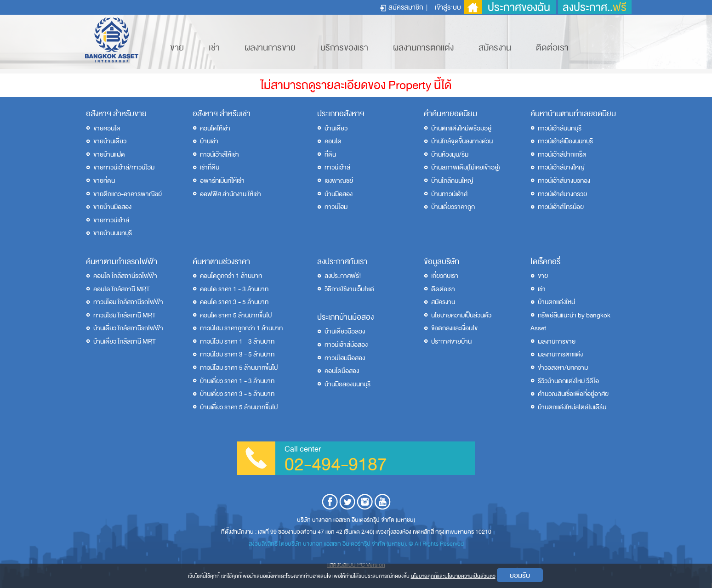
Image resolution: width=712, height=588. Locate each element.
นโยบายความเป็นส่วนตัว (461, 315)
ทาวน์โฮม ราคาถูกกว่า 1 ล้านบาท (241, 328)
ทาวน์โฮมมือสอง (345, 358)
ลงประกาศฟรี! (343, 276)
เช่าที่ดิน (210, 167)
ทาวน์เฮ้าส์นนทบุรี (560, 128)
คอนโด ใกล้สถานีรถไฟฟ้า (125, 276)
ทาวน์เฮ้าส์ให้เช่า (219, 155)
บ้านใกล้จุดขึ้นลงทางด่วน (462, 141)
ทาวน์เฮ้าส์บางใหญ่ (561, 167)
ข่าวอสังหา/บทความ (563, 368)
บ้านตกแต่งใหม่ (556, 302)
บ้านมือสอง (339, 194)
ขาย (177, 48)
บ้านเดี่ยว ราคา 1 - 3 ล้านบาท (237, 381)
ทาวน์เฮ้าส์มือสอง (346, 345)
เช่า (214, 48)
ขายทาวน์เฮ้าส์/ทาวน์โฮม (124, 167)
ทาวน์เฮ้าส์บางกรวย (562, 194)
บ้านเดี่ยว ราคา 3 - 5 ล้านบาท (237, 394)
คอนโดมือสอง (342, 371)
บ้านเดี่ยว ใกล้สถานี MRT (125, 342)
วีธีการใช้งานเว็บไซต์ (349, 289)
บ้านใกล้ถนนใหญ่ (452, 181)
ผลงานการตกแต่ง (423, 48)
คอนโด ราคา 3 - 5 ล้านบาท (234, 302)
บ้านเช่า (209, 141)
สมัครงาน (495, 48)
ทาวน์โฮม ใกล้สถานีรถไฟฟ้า (128, 302)
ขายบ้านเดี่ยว (110, 141)
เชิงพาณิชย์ (339, 181)
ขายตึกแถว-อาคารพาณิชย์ (128, 194)
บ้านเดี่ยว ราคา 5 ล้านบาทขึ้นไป (239, 407)
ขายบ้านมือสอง (112, 207)
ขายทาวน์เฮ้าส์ (111, 220)
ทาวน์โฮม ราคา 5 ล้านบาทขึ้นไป (239, 368)
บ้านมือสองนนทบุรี (347, 384)
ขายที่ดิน (104, 181)
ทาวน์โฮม (336, 207)
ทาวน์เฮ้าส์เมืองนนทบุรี (565, 141)
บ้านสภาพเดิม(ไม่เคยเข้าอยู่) (466, 167)
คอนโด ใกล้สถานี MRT (122, 289)
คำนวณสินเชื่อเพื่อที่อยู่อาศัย (573, 394)
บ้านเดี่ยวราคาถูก (453, 207)
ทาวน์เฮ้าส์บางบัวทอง (564, 181)
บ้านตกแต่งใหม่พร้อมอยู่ (461, 128)
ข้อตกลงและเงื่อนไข (454, 328)
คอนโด (333, 141)
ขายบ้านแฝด (109, 155)
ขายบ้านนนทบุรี (113, 233)
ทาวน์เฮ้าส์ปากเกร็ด (562, 155)
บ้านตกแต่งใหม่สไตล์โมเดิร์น (572, 407)
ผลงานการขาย (270, 48)
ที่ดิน (330, 155)
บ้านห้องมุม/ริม (450, 155)
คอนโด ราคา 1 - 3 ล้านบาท (234, 289)
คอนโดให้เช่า (215, 128)
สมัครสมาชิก (406, 7)
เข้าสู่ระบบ (448, 7)
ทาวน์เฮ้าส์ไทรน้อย (561, 207)
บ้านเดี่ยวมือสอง (345, 331)
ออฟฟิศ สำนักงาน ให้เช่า (231, 194)
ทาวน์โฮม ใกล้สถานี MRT (125, 315)
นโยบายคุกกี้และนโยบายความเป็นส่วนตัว (453, 576)
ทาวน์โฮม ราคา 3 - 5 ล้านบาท (237, 354)
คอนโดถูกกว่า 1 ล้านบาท (231, 276)
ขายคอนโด (107, 128)
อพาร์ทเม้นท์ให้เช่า (222, 181)
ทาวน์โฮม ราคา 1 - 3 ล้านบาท (237, 342)
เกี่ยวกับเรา (445, 276)
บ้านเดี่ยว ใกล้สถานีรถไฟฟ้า (128, 328)
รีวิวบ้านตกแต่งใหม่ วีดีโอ (568, 381)
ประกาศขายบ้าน (451, 342)
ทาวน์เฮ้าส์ (337, 167)
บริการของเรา (344, 48)
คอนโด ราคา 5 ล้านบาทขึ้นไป (236, 315)
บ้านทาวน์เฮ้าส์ (449, 194)
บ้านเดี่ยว (336, 128)
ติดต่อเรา (552, 48)
